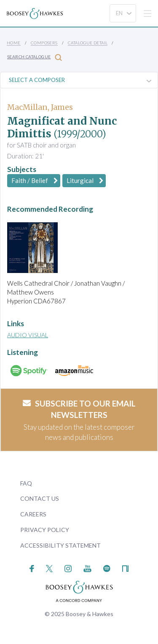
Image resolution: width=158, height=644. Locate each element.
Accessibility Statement (60, 545)
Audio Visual (28, 335)
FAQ (26, 483)
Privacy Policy (45, 530)
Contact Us (40, 498)
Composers (44, 43)
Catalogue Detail (88, 43)
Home (14, 43)
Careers (33, 514)
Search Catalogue (35, 57)
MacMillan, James (40, 107)
